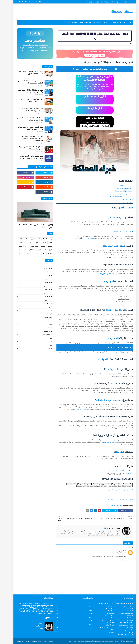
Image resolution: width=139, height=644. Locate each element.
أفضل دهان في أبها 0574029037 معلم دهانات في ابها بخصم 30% (25, 110)
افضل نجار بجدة (122, 486)
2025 (69, 607)
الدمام (45, 243)
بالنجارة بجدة (97, 359)
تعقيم (29, 265)
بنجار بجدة (104, 281)
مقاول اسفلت (29, 331)
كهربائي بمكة (105, 625)
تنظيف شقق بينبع (122, 606)
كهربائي (29, 321)
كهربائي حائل (124, 627)
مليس (29, 338)
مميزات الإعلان (94, 55)
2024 (69, 610)
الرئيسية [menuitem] (122, 23)
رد (120, 560)
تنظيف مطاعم (29, 293)
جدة (115, 505)
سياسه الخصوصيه (31, 641)
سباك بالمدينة (105, 611)
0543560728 (122, 474)
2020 (69, 624)
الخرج (15, 239)
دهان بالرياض (105, 606)
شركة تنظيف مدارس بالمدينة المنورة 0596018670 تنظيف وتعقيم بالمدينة (26, 157)
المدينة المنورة (29, 246)
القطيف (38, 246)
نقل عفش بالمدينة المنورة (120, 635)
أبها (46, 239)
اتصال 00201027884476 (94, 126)
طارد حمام (29, 314)
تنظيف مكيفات (29, 296)
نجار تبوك (125, 632)
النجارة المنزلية (83, 238)
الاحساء (40, 239)
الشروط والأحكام (110, 2)
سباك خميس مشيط (103, 615)
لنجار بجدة (108, 338)
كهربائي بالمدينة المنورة (102, 620)
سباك (29, 310)
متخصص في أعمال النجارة (103, 400)
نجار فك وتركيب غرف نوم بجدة (96, 484)
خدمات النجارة (120, 208)
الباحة (33, 239)
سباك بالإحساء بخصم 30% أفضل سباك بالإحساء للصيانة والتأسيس (25, 128)
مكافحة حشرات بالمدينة (102, 627)
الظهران (25, 243)
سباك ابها (124, 608)
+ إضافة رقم (84, 55)
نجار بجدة (105, 69)
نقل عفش (29, 349)
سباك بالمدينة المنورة (121, 613)
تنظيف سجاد (29, 275)
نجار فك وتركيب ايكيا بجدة (104, 442)
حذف (116, 560)
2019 (69, 628)
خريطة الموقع (100, 2)
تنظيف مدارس (29, 286)
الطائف (32, 243)
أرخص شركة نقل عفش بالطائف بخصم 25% (31, 225)
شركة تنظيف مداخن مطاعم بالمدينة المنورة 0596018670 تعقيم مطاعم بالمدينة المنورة (26, 138)
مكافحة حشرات (29, 335)
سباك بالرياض (105, 608)
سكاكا (45, 253)
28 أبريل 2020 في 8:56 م (115, 553)
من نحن (91, 2)
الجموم (27, 239)
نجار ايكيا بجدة (76, 486)
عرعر (39, 253)
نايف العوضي (117, 551)
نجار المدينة (106, 630)
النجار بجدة (114, 452)
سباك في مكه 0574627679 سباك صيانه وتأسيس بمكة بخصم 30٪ (25, 91)
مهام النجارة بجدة (108, 369)
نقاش (29, 345)
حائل (34, 250)
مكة (28, 253)
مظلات (29, 328)
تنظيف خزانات (29, 272)
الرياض (39, 243)
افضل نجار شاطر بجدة (79, 484)
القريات (17, 243)
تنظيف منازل (29, 300)
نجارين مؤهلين (76, 409)
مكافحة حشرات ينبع (122, 630)
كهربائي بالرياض (123, 620)
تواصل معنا (84, 2)
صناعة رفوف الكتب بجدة (109, 246)
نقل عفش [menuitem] (111, 23)
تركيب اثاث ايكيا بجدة (118, 232)
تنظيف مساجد (29, 289)
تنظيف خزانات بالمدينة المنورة (119, 603)
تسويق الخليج (67, 641)
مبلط (29, 324)
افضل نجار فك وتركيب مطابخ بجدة (91, 486)
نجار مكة (106, 632)
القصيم (45, 246)
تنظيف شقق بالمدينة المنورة (101, 603)
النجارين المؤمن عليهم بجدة (112, 352)
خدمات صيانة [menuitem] (81, 23)
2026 (69, 603)
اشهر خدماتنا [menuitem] (66, 23)
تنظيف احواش (29, 268)
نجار (112, 505)
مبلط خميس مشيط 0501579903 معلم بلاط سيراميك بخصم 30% (26, 82)
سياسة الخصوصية (122, 2)
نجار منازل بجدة (109, 310)
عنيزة (33, 253)
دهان (29, 307)
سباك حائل (124, 615)
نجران (22, 253)
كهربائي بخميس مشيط (121, 625)
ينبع (17, 253)
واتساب (78, 126)
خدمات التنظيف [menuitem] (96, 23)
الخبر (21, 239)
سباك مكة (124, 618)
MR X (126, 44)
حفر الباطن (27, 250)
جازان (45, 250)
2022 (69, 617)
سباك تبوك (105, 613)
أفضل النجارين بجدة (100, 274)
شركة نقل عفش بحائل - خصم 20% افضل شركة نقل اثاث (27, 100)
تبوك (15, 246)
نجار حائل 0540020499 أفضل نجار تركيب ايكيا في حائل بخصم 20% (25, 148)
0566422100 (115, 471)
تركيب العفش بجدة (111, 217)
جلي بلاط (29, 303)
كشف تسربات (29, 317)
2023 (69, 614)
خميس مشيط (17, 250)
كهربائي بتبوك (105, 623)
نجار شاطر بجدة (122, 484)
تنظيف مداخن (29, 282)
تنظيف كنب (29, 279)
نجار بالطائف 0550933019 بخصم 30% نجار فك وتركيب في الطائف (25, 119)
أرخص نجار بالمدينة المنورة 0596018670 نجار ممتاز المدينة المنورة (25, 73)
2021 (69, 621)
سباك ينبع (106, 618)
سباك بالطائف (123, 611)
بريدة (21, 246)
